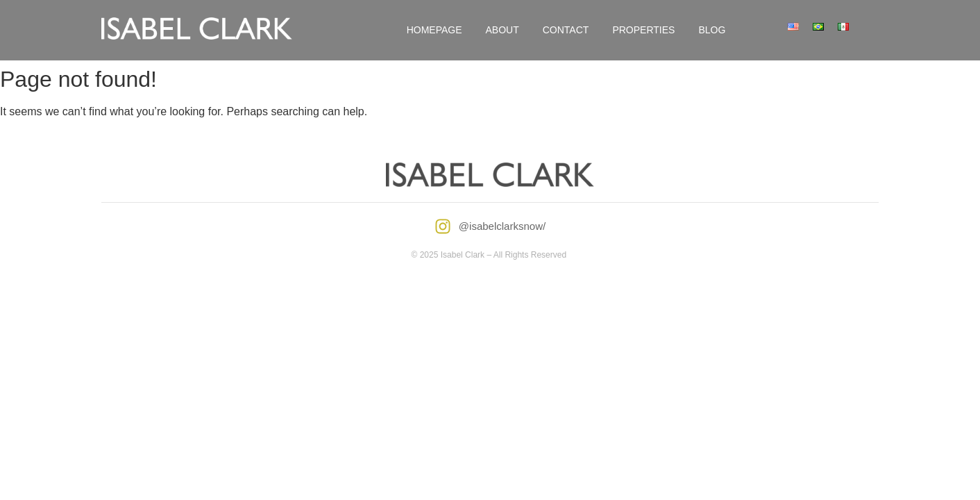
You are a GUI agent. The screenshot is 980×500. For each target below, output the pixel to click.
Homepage (434, 30)
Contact (566, 30)
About (502, 30)
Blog (712, 30)
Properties (643, 30)
